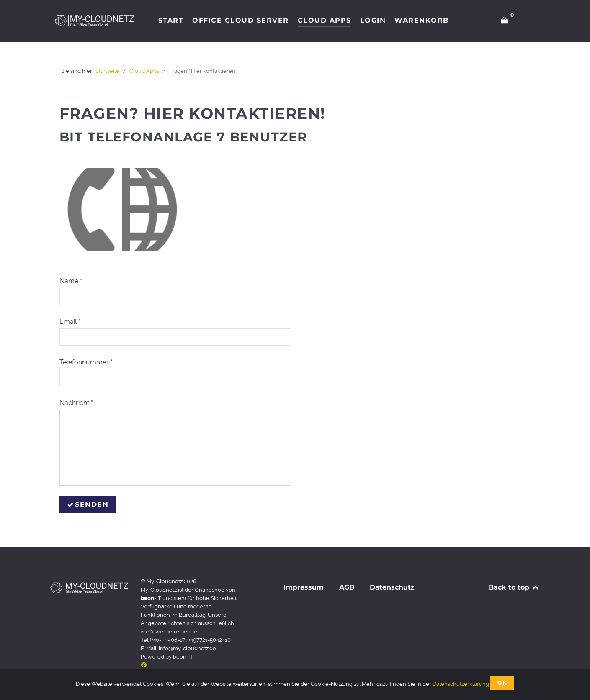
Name (71, 281)
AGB (347, 587)
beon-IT (183, 657)
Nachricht (76, 403)
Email (70, 322)
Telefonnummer (86, 362)
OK (502, 683)
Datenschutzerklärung (461, 684)
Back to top (514, 587)
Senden (88, 504)
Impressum (304, 587)
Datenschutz (392, 587)
